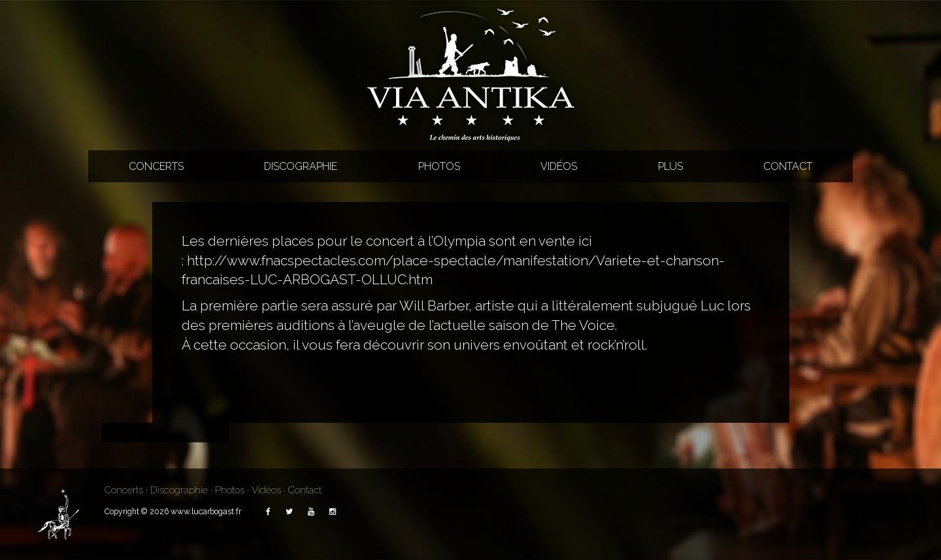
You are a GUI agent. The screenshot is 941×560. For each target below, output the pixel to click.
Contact (788, 166)
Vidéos (559, 166)
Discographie (301, 166)
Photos (439, 166)
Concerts (156, 166)
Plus (670, 166)
